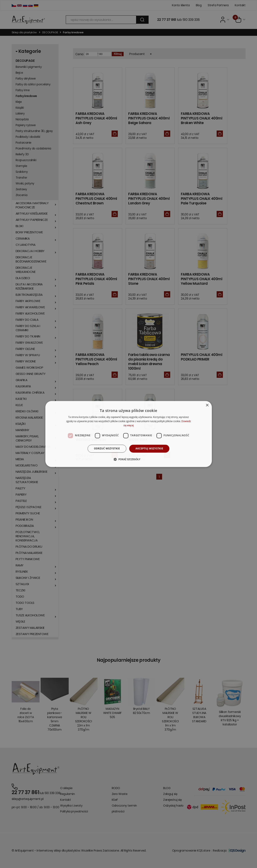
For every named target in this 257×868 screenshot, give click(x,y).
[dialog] (129, 434)
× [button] (207, 405)
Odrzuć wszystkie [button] (107, 448)
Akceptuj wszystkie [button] (149, 448)
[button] (128, 459)
